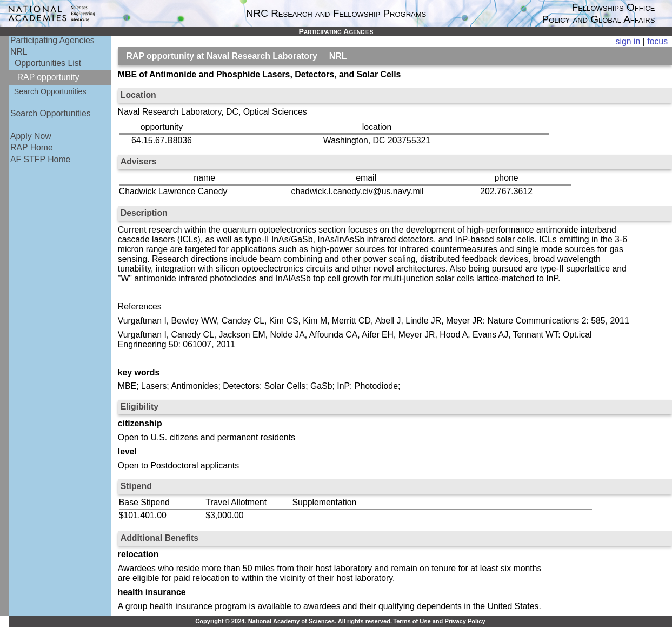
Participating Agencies (52, 40)
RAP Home (32, 147)
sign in (628, 41)
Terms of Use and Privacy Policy (439, 621)
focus (657, 41)
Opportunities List (48, 63)
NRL (19, 52)
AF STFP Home (40, 159)
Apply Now (31, 136)
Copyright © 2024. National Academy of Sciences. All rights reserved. (294, 621)
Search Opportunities (50, 91)
